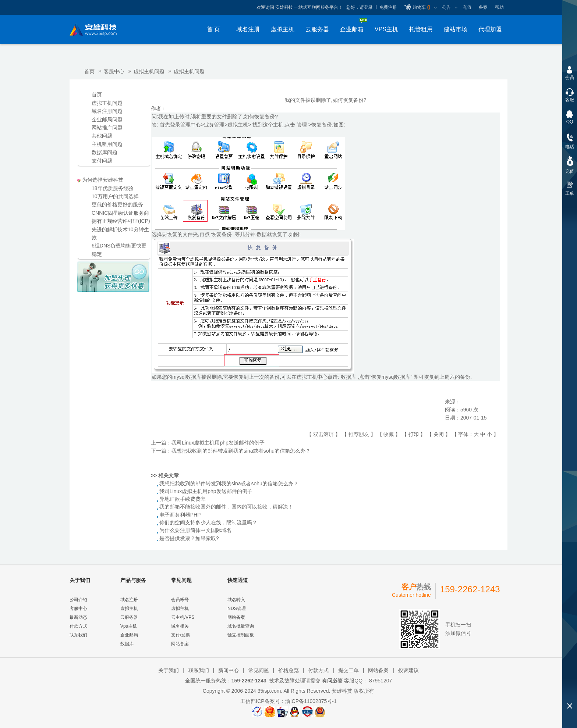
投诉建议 (408, 670)
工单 (570, 193)
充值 (467, 7)
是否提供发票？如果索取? (189, 538)
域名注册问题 (107, 111)
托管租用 (421, 29)
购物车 (421, 8)
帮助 (499, 7)
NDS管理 (236, 609)
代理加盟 (490, 29)
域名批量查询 (241, 626)
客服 (570, 100)
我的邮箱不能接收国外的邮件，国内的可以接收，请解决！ (226, 507)
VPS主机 (386, 29)
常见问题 (259, 670)
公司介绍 (78, 600)
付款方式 (78, 626)
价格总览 (288, 670)
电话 (570, 147)
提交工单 (348, 670)
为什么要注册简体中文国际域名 (195, 530)
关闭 (439, 434)
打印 (414, 434)
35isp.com (269, 691)
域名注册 (248, 29)
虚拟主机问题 (149, 71)
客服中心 (114, 71)
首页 (89, 71)
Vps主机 (129, 626)
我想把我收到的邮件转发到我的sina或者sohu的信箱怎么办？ (241, 451)
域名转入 (236, 600)
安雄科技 (342, 691)
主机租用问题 (107, 144)
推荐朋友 (359, 434)
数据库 (127, 644)
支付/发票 (180, 635)
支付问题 (102, 161)
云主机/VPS (183, 617)
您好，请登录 (360, 7)
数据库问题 (105, 152)
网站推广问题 (107, 128)
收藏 (389, 434)
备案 (483, 7)
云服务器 (317, 29)
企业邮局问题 (107, 119)
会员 (570, 78)
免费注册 (388, 7)
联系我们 (78, 635)
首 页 (213, 29)
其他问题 (102, 136)
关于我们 (169, 670)
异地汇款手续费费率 (183, 499)
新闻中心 (229, 670)
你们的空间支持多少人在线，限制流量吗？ (208, 522)
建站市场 (456, 29)
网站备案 (180, 644)
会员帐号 (180, 600)
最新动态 (78, 617)
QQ (570, 122)
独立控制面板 (241, 635)
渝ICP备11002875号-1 (311, 701)
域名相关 (180, 626)
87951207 (380, 681)
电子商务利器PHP (180, 515)
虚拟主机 (283, 29)
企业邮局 (129, 635)
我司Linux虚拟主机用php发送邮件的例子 (218, 443)
